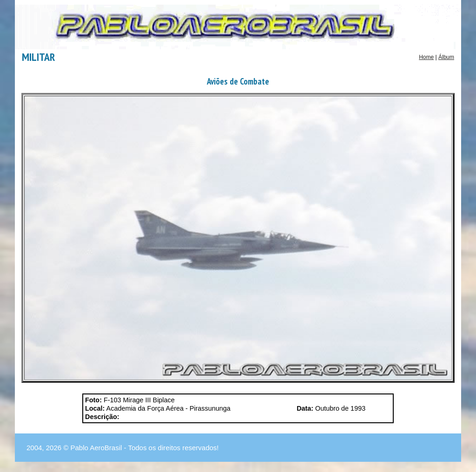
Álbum (446, 57)
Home (426, 57)
